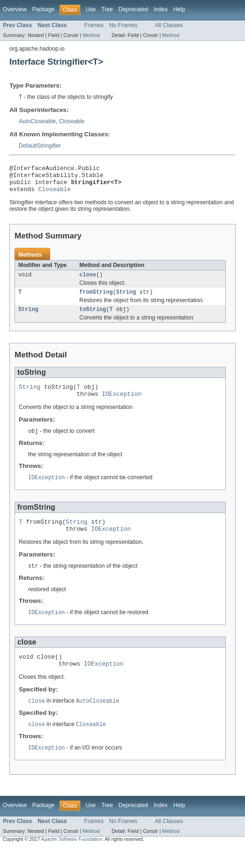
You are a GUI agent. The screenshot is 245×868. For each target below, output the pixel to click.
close (88, 282)
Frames (94, 25)
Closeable (72, 122)
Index (161, 9)
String (126, 300)
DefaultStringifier (40, 146)
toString (93, 318)
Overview (15, 9)
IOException (122, 405)
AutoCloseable (37, 122)
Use (91, 9)
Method (91, 35)
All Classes (169, 25)
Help (179, 9)
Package (43, 9)
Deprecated (134, 9)
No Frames (123, 25)
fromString (96, 300)
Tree (107, 9)
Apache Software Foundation (72, 860)
